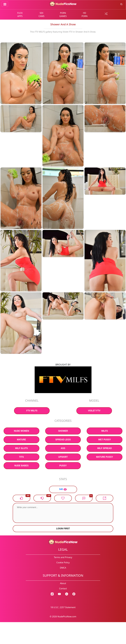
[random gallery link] (106, 13)
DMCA (63, 568)
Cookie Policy (63, 562)
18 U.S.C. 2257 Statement (63, 607)
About (63, 583)
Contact (63, 589)
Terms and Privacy (63, 557)
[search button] (121, 4)
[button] (84, 498)
